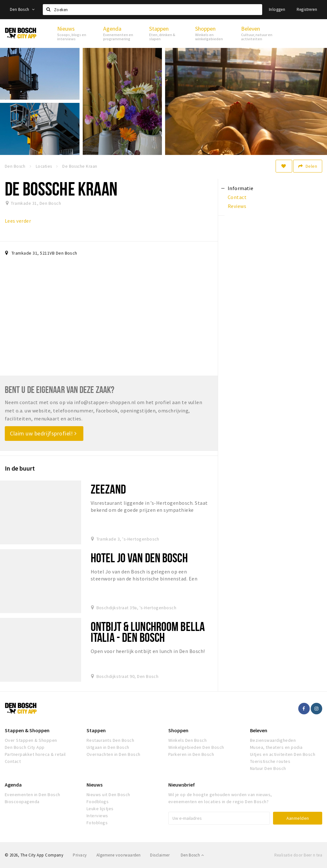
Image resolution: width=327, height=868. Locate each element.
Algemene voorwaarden (119, 855)
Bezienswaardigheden (273, 740)
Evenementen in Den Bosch (33, 795)
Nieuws (95, 785)
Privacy (80, 855)
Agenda (13, 785)
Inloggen (277, 9)
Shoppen (178, 730)
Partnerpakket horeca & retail (35, 754)
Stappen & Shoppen (27, 730)
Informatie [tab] (241, 188)
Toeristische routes (270, 761)
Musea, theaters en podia (276, 747)
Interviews (97, 816)
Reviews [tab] (237, 206)
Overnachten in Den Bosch (114, 754)
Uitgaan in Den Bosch (108, 747)
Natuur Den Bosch (268, 768)
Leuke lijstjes (100, 809)
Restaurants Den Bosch (110, 740)
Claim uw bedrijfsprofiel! (43, 433)
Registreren (307, 9)
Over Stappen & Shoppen (31, 740)
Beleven (259, 730)
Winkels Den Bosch (187, 740)
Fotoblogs (97, 823)
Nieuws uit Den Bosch (108, 795)
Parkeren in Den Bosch (191, 754)
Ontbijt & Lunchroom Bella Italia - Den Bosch (148, 632)
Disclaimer (160, 855)
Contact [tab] (237, 197)
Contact (13, 761)
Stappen (96, 730)
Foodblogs (98, 802)
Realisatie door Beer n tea (298, 855)
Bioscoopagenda (22, 802)
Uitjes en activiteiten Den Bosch (283, 754)
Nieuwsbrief (182, 785)
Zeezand (108, 489)
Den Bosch (22, 9)
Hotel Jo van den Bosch (139, 558)
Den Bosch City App (25, 747)
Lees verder (18, 221)
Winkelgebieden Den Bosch (196, 747)
